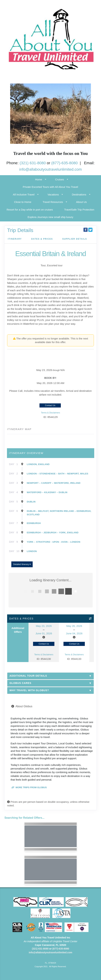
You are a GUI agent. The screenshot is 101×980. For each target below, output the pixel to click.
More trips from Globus (29, 787)
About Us (81, 202)
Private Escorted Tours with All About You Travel (50, 187)
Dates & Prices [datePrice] (42, 239)
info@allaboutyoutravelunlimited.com (51, 169)
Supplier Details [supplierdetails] (75, 239)
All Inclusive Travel (24, 194)
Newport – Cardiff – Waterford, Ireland (54, 483)
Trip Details (20, 230)
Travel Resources (53, 202)
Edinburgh (34, 523)
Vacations (53, 194)
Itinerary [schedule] (15, 239)
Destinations (79, 194)
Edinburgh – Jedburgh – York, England (53, 533)
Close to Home (23, 202)
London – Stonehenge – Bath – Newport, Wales (58, 474)
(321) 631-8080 (33, 163)
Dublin (31, 502)
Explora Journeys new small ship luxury (50, 217)
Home (39, 179)
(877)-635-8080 (64, 163)
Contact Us (50, 405)
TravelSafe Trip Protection (79, 210)
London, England (38, 464)
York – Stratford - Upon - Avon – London (54, 542)
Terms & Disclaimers (50, 413)
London (32, 551)
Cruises (60, 179)
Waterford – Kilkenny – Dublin (47, 492)
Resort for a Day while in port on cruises (30, 210)
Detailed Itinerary (22, 564)
